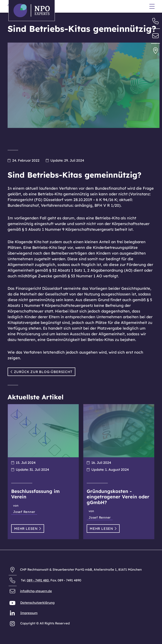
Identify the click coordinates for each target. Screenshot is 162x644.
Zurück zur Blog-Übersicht (41, 372)
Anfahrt (14, 30)
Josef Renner (24, 512)
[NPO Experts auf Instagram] (13, 625)
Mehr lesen (28, 529)
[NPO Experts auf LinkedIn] (13, 614)
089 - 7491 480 (38, 580)
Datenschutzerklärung (37, 603)
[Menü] (152, 7)
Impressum (29, 613)
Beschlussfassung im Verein (35, 494)
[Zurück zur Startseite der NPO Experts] (32, 10)
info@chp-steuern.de (36, 591)
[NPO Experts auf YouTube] (13, 604)
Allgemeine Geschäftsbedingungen (35, 23)
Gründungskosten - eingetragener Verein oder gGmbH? (118, 497)
